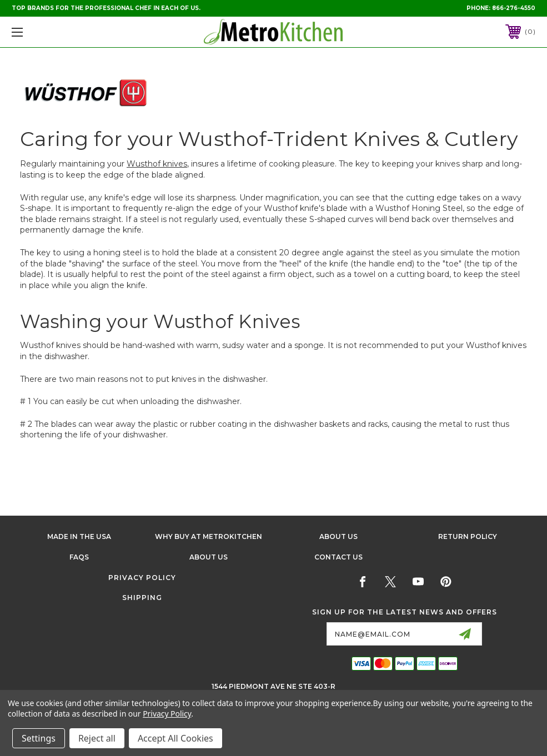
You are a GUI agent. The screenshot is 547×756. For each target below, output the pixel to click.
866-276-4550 (514, 8)
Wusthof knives (157, 164)
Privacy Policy (142, 578)
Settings (39, 738)
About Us (338, 536)
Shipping (142, 598)
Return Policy (468, 536)
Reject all (97, 738)
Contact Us (338, 557)
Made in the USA (79, 536)
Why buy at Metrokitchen (209, 536)
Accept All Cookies (175, 738)
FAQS (79, 557)
